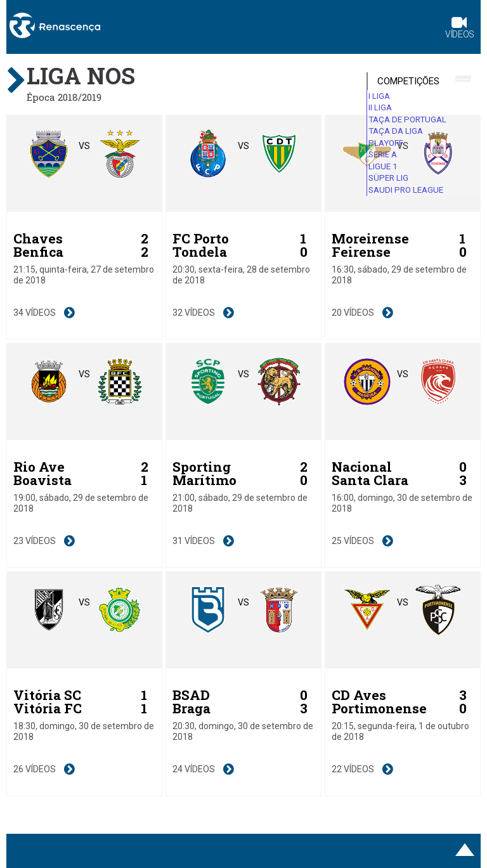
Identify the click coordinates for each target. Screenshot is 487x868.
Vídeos (460, 29)
